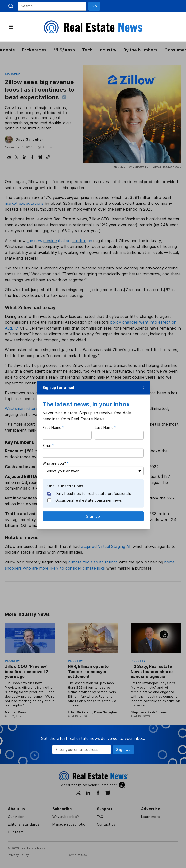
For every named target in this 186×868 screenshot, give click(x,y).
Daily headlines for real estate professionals (90, 494)
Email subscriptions (65, 486)
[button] (94, 6)
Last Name (104, 428)
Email (47, 445)
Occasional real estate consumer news (85, 500)
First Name (52, 428)
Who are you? (55, 463)
